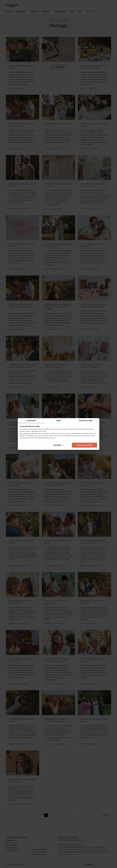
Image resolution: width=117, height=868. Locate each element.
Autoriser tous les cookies (84, 445)
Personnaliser (58, 445)
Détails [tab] (59, 420)
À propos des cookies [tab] (86, 420)
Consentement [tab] (31, 420)
